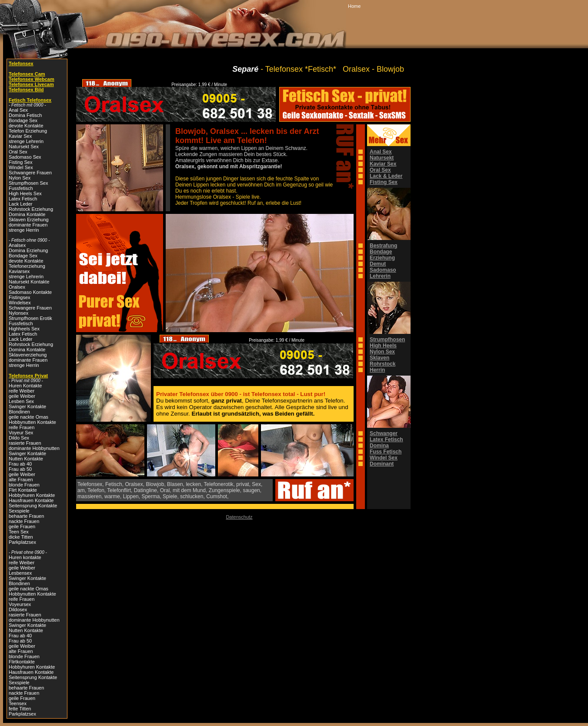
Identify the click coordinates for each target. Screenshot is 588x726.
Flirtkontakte (22, 662)
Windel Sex (21, 167)
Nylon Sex (20, 178)
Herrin (377, 370)
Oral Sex (18, 152)
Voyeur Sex (21, 433)
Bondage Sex (23, 120)
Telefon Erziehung (28, 131)
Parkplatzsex (22, 542)
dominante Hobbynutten (34, 448)
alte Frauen (21, 480)
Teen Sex (19, 532)
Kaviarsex (19, 271)
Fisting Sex (20, 162)
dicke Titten (21, 537)
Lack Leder (20, 204)
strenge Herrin (24, 230)
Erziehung (382, 258)
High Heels (383, 346)
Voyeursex (20, 604)
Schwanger (384, 433)
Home (354, 6)
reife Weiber (22, 391)
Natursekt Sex (24, 147)
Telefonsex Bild (26, 90)
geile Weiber (22, 396)
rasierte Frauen (25, 443)
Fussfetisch (21, 188)
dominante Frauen (28, 225)
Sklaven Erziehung (29, 220)
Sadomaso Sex (25, 157)
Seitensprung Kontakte (33, 506)
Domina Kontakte (27, 214)
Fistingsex (20, 297)
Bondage (381, 252)
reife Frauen (22, 427)
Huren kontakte (25, 557)
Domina (379, 446)
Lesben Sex (21, 401)
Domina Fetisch (25, 115)
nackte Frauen (24, 521)
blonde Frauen (24, 485)
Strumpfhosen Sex (28, 183)
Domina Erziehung (28, 250)
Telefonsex (21, 63)
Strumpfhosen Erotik (30, 318)
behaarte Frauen (26, 516)
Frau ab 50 (20, 469)
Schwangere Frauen (30, 173)
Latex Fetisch (23, 199)
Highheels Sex (24, 329)
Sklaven (379, 358)
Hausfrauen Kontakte (31, 500)
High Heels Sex (25, 193)
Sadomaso (383, 270)
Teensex (18, 703)
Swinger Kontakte (27, 406)
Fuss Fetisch (386, 452)
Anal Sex (18, 110)
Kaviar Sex (20, 136)
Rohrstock (383, 364)
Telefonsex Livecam (31, 84)
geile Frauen (22, 526)
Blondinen (19, 412)
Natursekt (382, 158)
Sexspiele (19, 511)
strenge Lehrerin (26, 141)
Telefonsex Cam (27, 74)
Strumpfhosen (387, 340)
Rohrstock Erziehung (31, 209)
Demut (378, 264)
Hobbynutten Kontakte (32, 422)
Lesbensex (20, 573)
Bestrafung (383, 246)
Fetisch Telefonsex (30, 100)
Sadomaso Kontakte (30, 292)
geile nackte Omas (28, 417)
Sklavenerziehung (28, 355)
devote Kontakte (26, 126)
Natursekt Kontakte (29, 282)
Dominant (382, 464)
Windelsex (20, 303)
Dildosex (18, 609)
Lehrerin (380, 276)
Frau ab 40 (20, 464)
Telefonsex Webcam (32, 79)
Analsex (17, 245)
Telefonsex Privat (28, 376)
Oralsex (17, 287)
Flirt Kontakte (23, 490)
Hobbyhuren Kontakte (32, 495)
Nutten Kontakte (26, 459)
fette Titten (20, 709)
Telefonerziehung (27, 266)
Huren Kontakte (25, 386)
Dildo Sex (19, 438)
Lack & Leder (386, 176)
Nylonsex (18, 313)
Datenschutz (239, 517)
